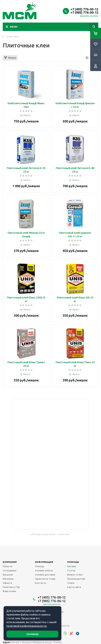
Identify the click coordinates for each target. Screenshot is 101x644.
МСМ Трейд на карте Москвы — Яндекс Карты (50, 534)
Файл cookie (9, 591)
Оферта (7, 583)
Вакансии (8, 575)
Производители (76, 579)
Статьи (71, 570)
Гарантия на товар (45, 579)
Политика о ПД (11, 587)
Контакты (41, 583)
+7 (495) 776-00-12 (84, 9)
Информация (44, 562)
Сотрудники (9, 570)
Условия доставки (45, 575)
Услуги (71, 583)
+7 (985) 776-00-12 (84, 12)
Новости (7, 566)
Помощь (73, 562)
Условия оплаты (44, 570)
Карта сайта (74, 587)
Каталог (72, 566)
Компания (10, 562)
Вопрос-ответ (75, 575)
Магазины (8, 579)
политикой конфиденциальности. (27, 626)
